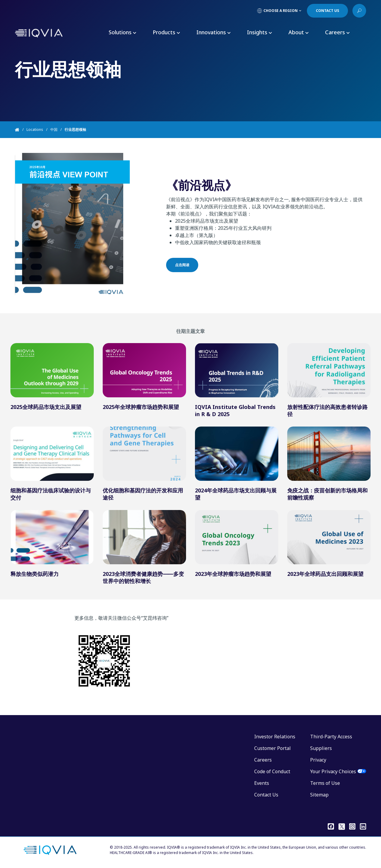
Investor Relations (275, 737)
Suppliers (321, 748)
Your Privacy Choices (333, 771)
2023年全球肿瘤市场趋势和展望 (233, 574)
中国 (54, 130)
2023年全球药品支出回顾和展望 (325, 574)
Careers (263, 760)
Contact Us (266, 795)
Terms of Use (325, 783)
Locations (35, 130)
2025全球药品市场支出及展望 (46, 407)
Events (262, 783)
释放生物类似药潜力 (35, 574)
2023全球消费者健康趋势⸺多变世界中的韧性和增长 (143, 577)
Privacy (318, 760)
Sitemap (319, 795)
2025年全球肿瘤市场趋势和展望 (141, 407)
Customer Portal (273, 748)
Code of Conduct (272, 771)
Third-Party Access (331, 737)
